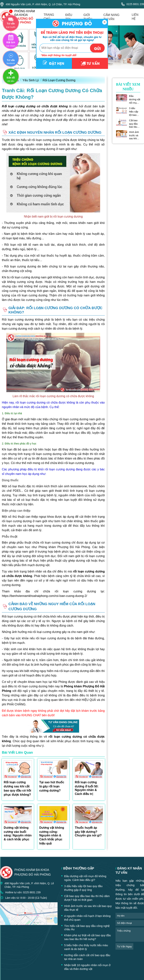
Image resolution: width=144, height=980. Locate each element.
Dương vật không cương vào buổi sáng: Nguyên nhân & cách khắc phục (18, 833)
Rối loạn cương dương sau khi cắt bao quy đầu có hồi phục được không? (17, 788)
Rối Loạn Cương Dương (59, 80)
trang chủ (49, 17)
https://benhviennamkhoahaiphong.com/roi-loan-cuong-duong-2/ (45, 596)
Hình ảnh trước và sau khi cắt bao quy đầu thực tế (134, 135)
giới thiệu (88, 17)
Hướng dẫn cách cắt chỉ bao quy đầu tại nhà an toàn (87, 957)
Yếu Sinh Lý (31, 80)
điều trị (69, 17)
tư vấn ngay (124, 946)
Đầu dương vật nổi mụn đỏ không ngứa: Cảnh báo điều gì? (135, 99)
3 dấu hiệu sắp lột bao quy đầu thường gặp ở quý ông (134, 112)
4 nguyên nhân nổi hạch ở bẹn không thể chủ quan (87, 918)
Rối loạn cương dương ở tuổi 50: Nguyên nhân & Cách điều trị (87, 788)
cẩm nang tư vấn (111, 17)
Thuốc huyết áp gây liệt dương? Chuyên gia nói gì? (88, 832)
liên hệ (135, 17)
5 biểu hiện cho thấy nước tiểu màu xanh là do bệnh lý (86, 947)
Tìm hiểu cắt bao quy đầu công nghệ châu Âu (87, 928)
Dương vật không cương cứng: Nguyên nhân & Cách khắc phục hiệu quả (52, 836)
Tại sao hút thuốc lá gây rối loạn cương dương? (52, 786)
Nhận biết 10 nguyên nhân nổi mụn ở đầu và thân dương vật (87, 967)
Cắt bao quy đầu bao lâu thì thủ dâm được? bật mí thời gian (135, 124)
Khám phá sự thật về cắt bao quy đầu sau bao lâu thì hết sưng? (87, 937)
